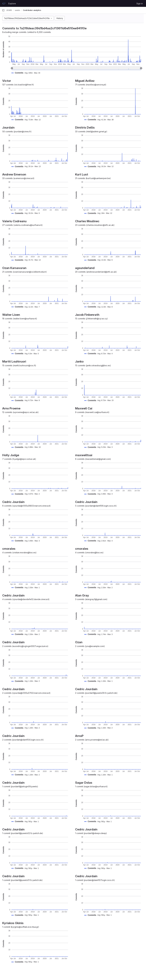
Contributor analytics (32, 10)
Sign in (140, 4)
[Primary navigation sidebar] (3, 10)
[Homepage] (4, 3)
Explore (12, 4)
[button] (27, 73)
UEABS (9, 10)
